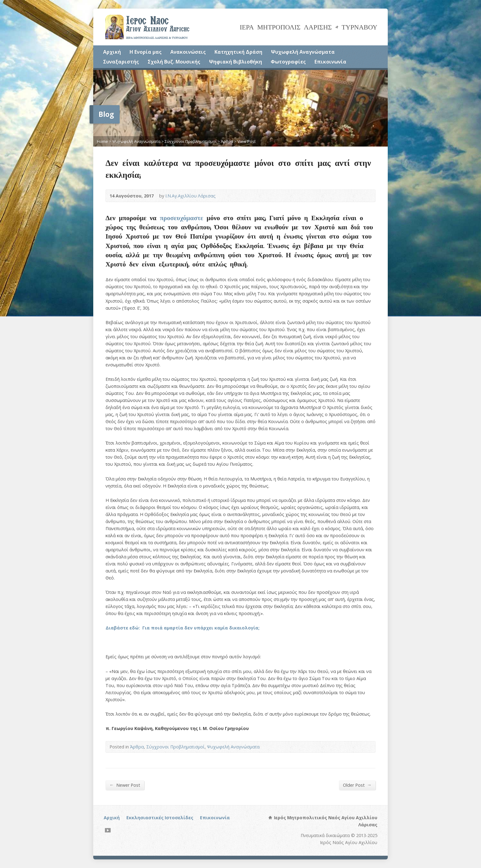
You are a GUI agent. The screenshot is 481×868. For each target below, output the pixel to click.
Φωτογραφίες (288, 62)
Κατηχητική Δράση (238, 52)
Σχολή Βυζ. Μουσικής (174, 62)
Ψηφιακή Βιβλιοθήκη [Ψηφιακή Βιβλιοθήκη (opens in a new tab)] (235, 62)
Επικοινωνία (330, 62)
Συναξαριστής (121, 62)
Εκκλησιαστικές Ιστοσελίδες (160, 818)
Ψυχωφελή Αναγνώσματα (303, 52)
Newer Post (125, 785)
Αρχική (112, 52)
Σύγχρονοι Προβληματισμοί (191, 141)
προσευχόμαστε (182, 218)
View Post (246, 141)
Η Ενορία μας (146, 52)
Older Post (357, 785)
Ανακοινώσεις (188, 52)
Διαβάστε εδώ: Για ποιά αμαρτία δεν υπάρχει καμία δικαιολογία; (183, 628)
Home (102, 141)
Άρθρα (227, 141)
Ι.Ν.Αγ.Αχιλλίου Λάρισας (190, 196)
